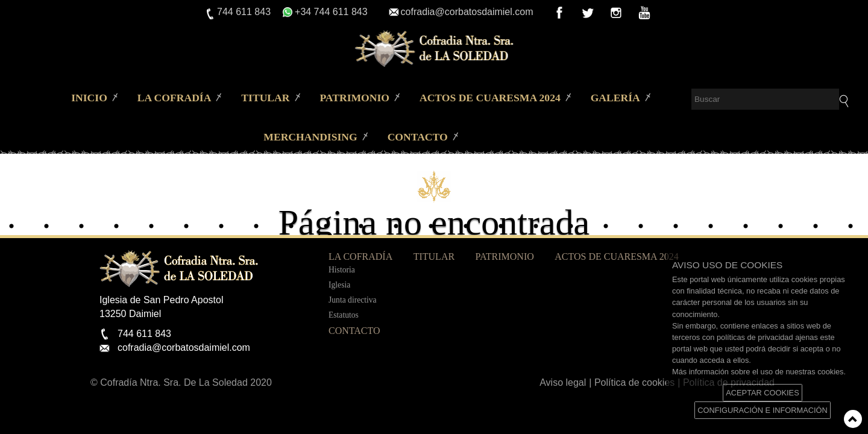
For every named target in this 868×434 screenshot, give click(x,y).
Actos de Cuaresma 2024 (490, 98)
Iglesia (339, 285)
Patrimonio (354, 98)
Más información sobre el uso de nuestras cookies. (759, 372)
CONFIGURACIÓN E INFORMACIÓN (762, 410)
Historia (342, 270)
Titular (265, 98)
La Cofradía (175, 98)
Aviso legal (563, 382)
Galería (615, 98)
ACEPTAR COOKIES (762, 393)
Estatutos (344, 315)
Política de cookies (634, 382)
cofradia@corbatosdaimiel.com (467, 12)
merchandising (310, 137)
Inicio (89, 98)
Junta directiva (353, 300)
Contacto (418, 137)
